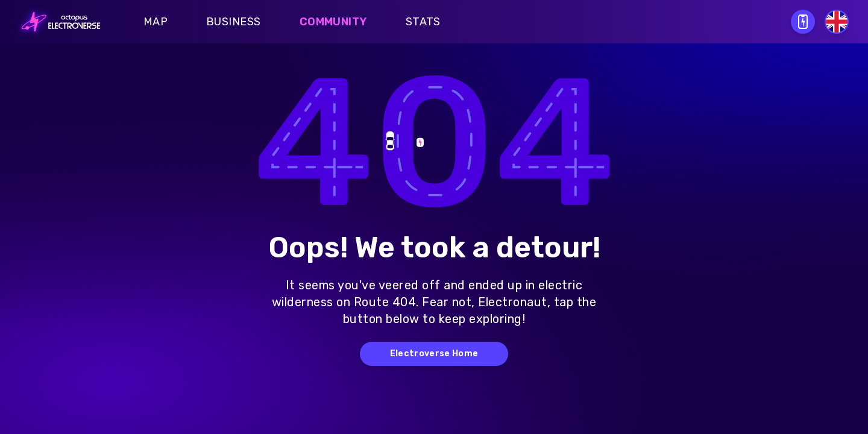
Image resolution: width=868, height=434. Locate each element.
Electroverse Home (434, 354)
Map (156, 22)
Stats (423, 22)
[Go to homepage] (57, 22)
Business (234, 22)
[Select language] (837, 22)
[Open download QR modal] (803, 22)
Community (333, 22)
